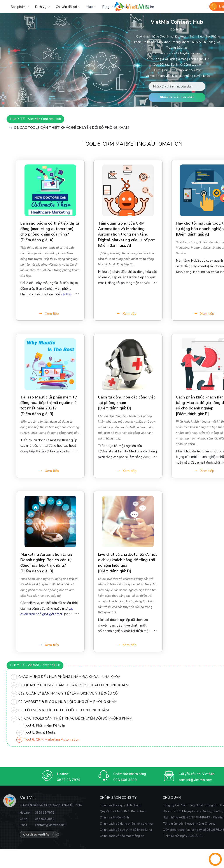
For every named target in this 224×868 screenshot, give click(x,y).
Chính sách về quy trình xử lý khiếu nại (126, 830)
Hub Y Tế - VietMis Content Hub (35, 119)
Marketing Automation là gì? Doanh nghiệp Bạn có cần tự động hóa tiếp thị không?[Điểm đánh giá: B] (46, 563)
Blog (106, 7)
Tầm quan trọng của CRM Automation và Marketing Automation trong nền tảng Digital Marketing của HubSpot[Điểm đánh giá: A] (126, 234)
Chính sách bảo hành (114, 817)
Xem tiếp (52, 314)
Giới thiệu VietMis (36, 834)
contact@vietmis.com (195, 780)
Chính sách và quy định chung (121, 805)
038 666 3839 (125, 780)
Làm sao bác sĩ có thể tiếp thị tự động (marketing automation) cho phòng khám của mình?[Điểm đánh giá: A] (50, 232)
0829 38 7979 (69, 780)
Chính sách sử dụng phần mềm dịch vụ (126, 824)
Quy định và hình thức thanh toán (123, 811)
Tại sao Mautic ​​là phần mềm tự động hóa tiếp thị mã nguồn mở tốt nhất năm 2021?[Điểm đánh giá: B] (48, 405)
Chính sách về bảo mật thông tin (122, 836)
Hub (90, 7)
